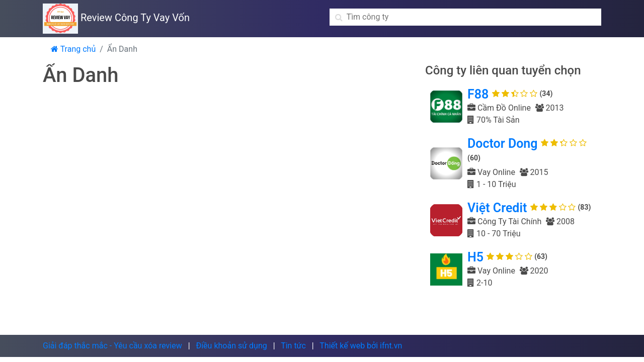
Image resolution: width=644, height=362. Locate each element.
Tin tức (293, 346)
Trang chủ (73, 49)
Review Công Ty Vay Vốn (116, 18)
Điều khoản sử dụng (231, 346)
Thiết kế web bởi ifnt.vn (361, 346)
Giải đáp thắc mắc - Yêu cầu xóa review (112, 346)
